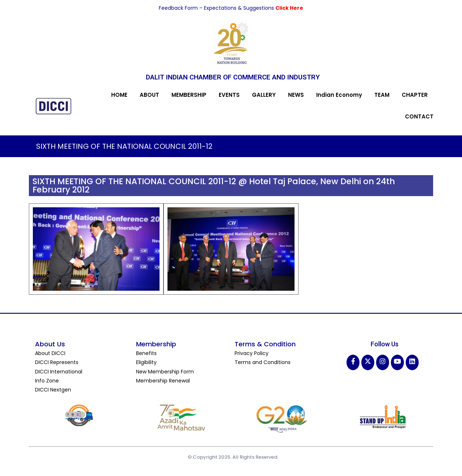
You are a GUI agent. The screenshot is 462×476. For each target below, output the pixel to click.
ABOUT (149, 95)
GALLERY (264, 95)
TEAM (382, 95)
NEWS (296, 95)
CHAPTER (415, 95)
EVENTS (229, 95)
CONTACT (419, 116)
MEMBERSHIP (189, 95)
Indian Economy (339, 95)
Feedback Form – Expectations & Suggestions (217, 8)
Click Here (289, 8)
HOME (119, 95)
